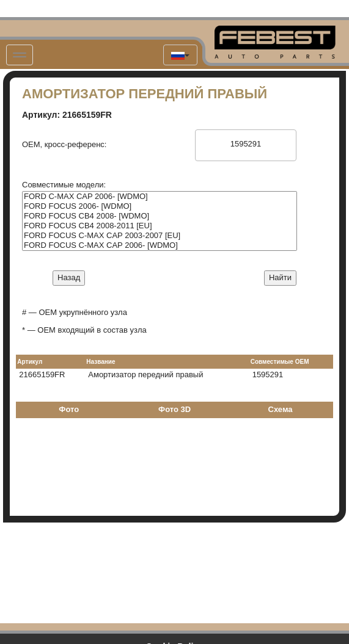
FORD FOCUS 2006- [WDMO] (160, 206)
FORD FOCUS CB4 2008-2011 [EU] (160, 226)
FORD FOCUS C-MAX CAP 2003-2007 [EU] (160, 236)
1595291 (246, 144)
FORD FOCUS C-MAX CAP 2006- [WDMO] (160, 245)
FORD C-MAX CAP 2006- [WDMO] (160, 197)
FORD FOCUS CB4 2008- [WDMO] (160, 216)
